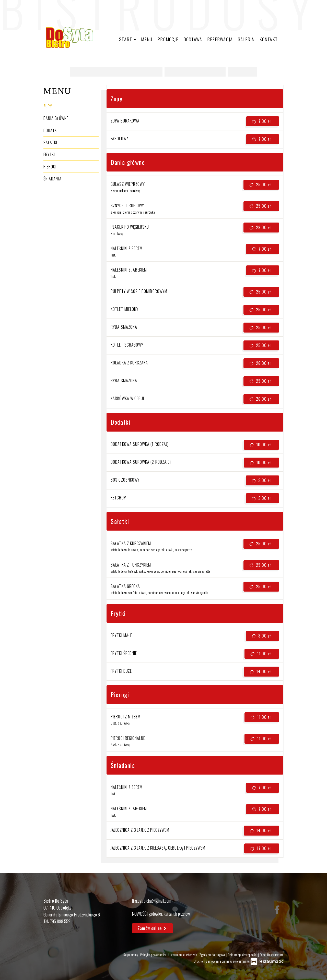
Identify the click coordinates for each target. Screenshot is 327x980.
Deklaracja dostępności (243, 955)
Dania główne (56, 118)
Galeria (246, 39)
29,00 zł (261, 228)
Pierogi (50, 167)
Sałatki (50, 142)
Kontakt (269, 39)
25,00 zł (261, 185)
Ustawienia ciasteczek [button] (183, 955)
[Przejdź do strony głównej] (69, 37)
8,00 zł (262, 636)
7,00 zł (262, 121)
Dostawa (193, 39)
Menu (147, 39)
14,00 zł (261, 672)
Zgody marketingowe (213, 955)
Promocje (168, 39)
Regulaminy (131, 955)
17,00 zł (261, 849)
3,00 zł (262, 480)
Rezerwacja (220, 39)
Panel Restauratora (272, 955)
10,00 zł (261, 445)
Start (127, 39)
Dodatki (51, 130)
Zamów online (152, 928)
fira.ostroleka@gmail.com (151, 901)
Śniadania (52, 179)
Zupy (48, 106)
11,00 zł (261, 654)
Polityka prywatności (154, 955)
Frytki (49, 154)
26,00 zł (261, 363)
